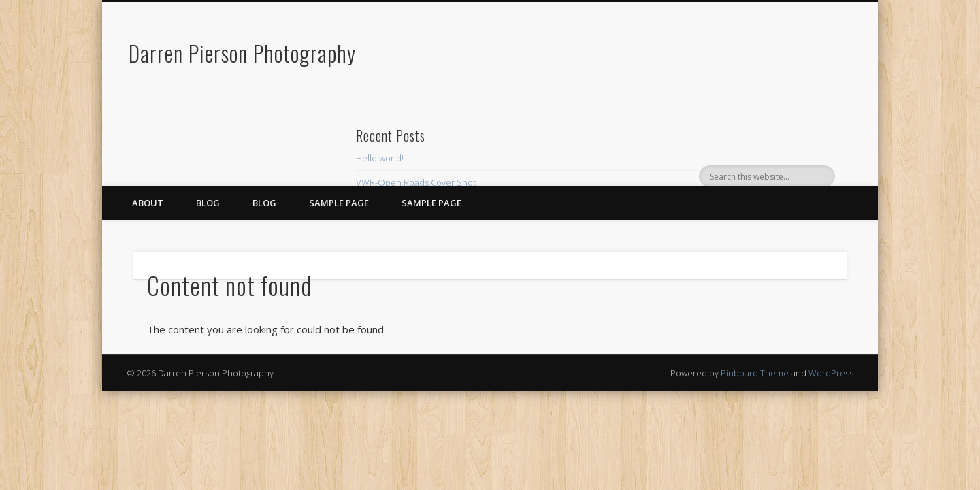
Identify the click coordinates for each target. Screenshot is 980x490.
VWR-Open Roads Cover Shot (416, 182)
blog (264, 203)
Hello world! (380, 158)
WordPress (831, 373)
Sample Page (339, 203)
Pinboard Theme (755, 373)
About (148, 203)
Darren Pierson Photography (242, 53)
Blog (208, 203)
